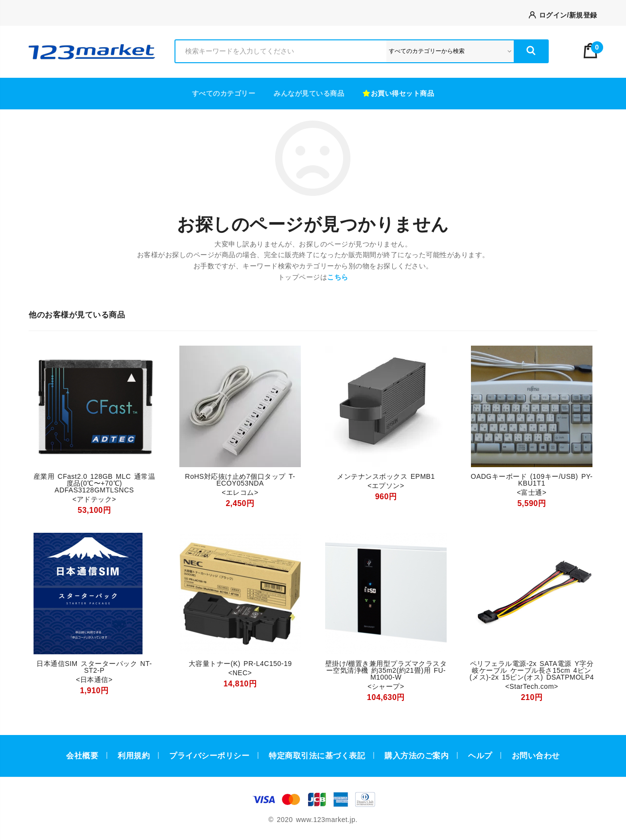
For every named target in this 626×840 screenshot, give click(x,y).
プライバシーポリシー (209, 756)
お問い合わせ (536, 756)
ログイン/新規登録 (563, 15)
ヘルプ (480, 756)
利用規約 (134, 756)
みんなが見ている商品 (309, 93)
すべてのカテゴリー (224, 93)
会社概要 (82, 756)
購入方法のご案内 (417, 756)
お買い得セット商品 (398, 93)
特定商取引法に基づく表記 (317, 756)
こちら (338, 277)
